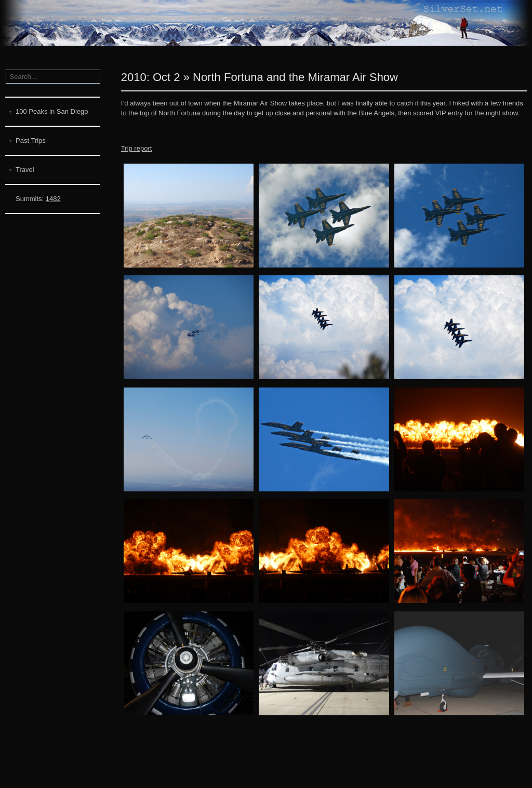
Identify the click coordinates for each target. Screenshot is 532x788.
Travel (25, 170)
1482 (53, 199)
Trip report (136, 148)
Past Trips (31, 141)
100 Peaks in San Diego (52, 111)
